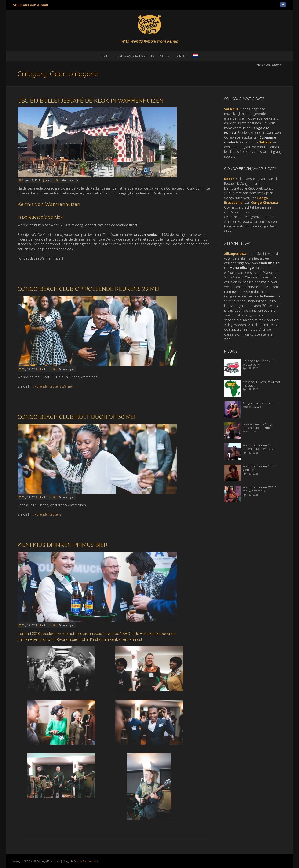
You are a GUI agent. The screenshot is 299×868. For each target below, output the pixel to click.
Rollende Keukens (48, 514)
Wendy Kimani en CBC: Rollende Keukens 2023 (259, 447)
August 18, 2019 (31, 180)
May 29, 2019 (29, 369)
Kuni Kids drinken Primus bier (62, 545)
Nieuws (166, 56)
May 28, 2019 (29, 497)
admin (49, 180)
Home (105, 56)
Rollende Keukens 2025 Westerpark (259, 363)
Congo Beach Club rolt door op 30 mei (76, 417)
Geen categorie (70, 180)
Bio (153, 56)
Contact (182, 56)
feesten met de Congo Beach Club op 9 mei (258, 426)
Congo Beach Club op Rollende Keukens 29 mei (88, 289)
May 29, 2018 (29, 625)
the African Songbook (130, 56)
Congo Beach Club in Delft (261, 403)
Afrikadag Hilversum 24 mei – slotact (261, 384)
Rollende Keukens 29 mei (54, 386)
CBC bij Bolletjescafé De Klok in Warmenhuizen (90, 100)
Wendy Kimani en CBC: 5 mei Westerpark (260, 489)
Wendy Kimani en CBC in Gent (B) (260, 468)
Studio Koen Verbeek (86, 861)
